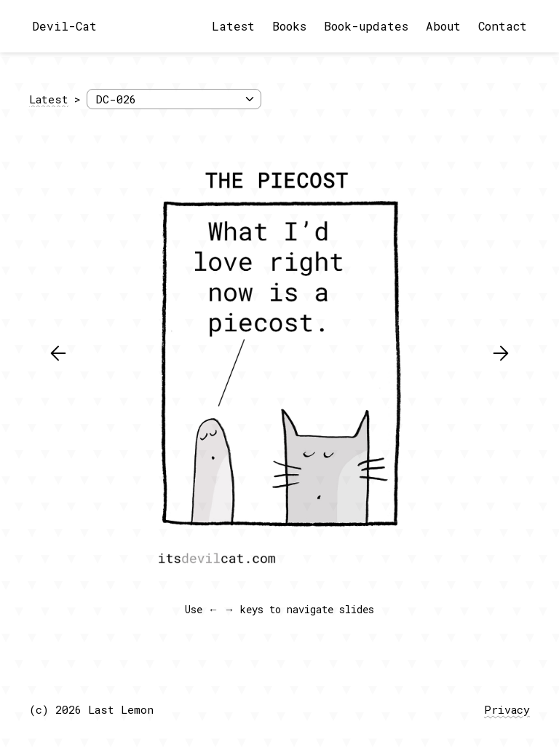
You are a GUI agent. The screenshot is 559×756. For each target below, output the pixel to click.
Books (289, 26)
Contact (503, 26)
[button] (58, 353)
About (443, 26)
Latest (233, 26)
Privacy (507, 709)
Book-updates (366, 26)
